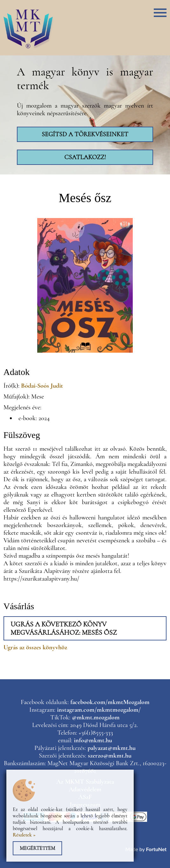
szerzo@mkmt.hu (110, 756)
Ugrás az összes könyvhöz (35, 647)
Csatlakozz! (85, 157)
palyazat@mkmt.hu (112, 748)
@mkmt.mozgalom (96, 717)
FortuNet (156, 849)
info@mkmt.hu (93, 740)
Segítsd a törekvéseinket (85, 134)
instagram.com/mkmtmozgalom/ (99, 710)
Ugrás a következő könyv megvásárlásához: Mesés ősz (64, 628)
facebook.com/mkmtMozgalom (110, 702)
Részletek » (24, 835)
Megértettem (37, 848)
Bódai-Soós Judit (42, 386)
